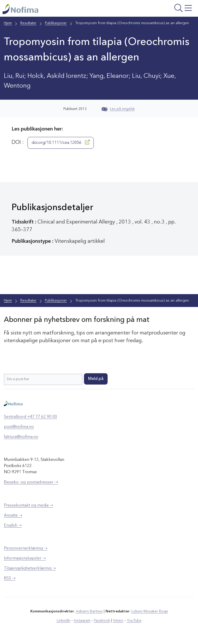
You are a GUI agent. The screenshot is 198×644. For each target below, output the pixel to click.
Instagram (82, 621)
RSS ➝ (10, 578)
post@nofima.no (19, 427)
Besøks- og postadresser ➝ (31, 482)
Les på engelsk (118, 109)
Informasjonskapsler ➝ (25, 558)
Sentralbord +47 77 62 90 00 (30, 417)
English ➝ (13, 526)
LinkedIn (64, 621)
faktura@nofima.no (21, 437)
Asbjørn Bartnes (89, 611)
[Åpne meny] (162, 10)
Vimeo (118, 621)
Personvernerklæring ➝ (26, 548)
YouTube (134, 621)
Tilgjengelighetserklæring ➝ (30, 568)
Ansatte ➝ (13, 516)
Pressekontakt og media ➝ (28, 506)
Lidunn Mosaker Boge (149, 611)
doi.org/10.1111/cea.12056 (61, 143)
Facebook (102, 621)
